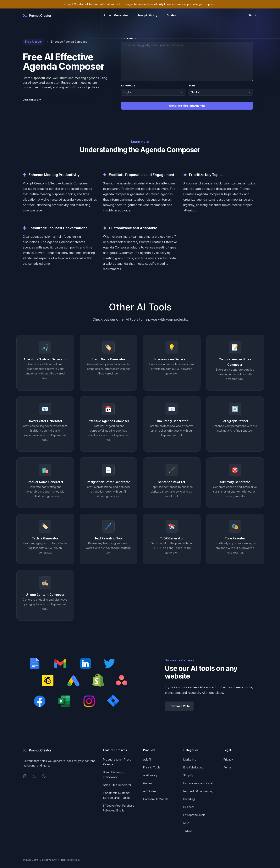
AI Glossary (150, 775)
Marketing (190, 759)
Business (189, 807)
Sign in (253, 15)
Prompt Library (147, 15)
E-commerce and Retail (198, 783)
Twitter (188, 831)
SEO (186, 823)
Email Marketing (193, 767)
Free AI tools (33, 42)
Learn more (32, 99)
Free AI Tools (152, 767)
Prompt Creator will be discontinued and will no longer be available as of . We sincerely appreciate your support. (140, 4)
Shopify (188, 775)
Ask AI (147, 759)
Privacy (228, 759)
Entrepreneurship (194, 815)
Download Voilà (179, 706)
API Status (150, 791)
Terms (227, 767)
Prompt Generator (116, 15)
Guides (171, 15)
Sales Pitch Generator (117, 785)
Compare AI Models (156, 799)
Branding (189, 799)
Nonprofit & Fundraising (198, 791)
